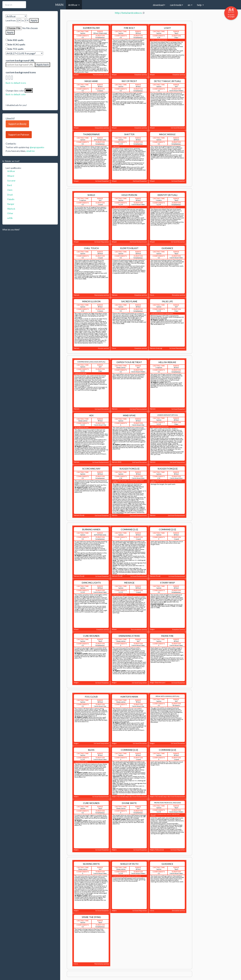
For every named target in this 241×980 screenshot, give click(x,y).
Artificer (11, 171)
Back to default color (16, 94)
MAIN (59, 5)
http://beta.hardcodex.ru (128, 13)
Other (10, 213)
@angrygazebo (37, 147)
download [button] (159, 5)
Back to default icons (16, 83)
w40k (10, 218)
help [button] (200, 5)
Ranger (11, 204)
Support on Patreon (19, 135)
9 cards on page (231, 12)
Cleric (10, 190)
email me (30, 151)
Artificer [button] (74, 5)
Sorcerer (11, 181)
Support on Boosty (17, 124)
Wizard (11, 176)
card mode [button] (176, 5)
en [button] (190, 5)
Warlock (11, 209)
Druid (10, 195)
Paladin (11, 199)
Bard (10, 185)
